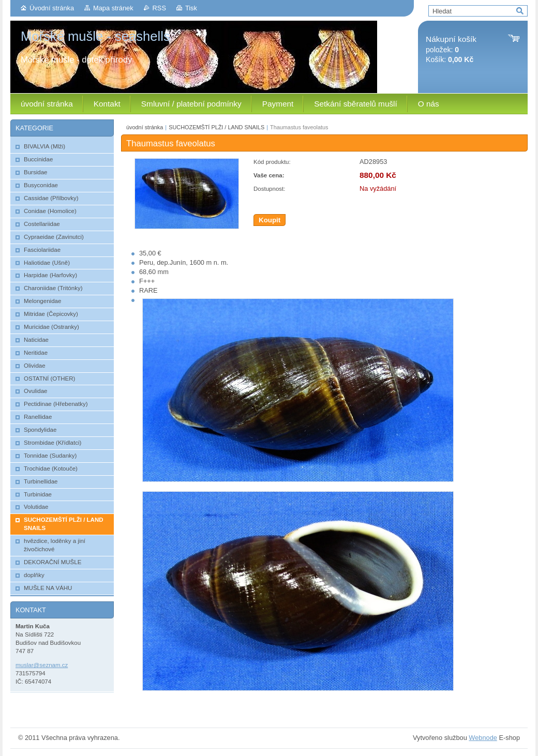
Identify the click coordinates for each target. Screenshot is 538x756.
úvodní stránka (145, 127)
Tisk (191, 8)
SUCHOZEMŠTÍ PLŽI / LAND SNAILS (216, 127)
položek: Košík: (451, 49)
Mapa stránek (113, 8)
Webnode (483, 738)
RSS (159, 8)
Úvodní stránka (52, 8)
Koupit (270, 220)
